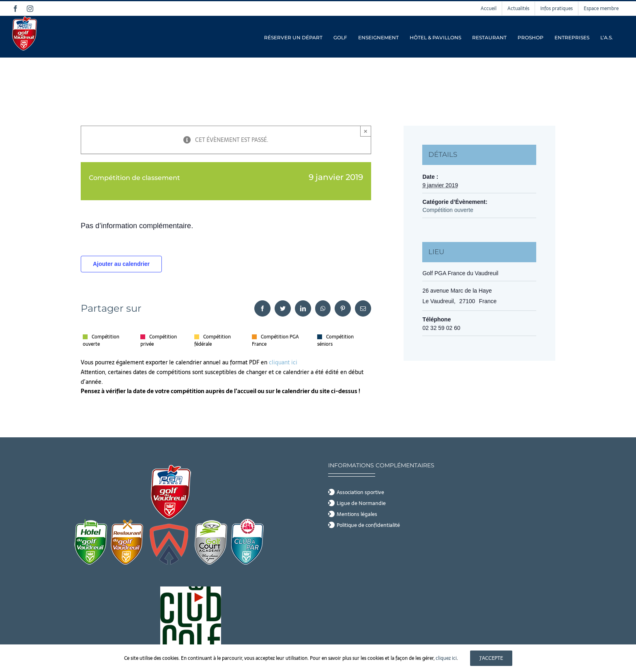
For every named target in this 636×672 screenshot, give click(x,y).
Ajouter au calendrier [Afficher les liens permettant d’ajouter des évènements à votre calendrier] (121, 264)
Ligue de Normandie (361, 503)
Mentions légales (357, 514)
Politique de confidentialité (368, 525)
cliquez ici (446, 658)
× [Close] (366, 131)
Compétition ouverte (448, 210)
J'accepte (491, 658)
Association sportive (360, 492)
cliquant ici (284, 362)
